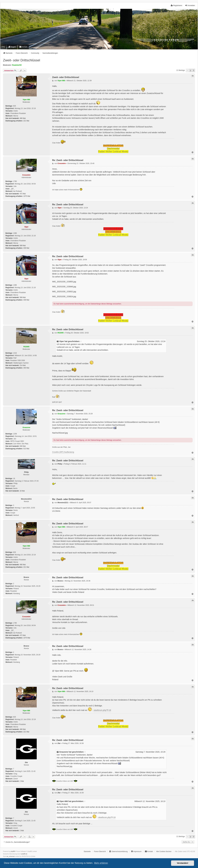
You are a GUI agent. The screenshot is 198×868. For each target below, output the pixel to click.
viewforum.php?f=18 (102, 710)
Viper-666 (26, 100)
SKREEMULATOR (113, 145)
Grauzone (26, 427)
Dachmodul (113, 148)
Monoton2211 (26, 499)
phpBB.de (24, 854)
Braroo (26, 577)
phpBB (13, 851)
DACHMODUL (113, 232)
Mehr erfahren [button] (101, 863)
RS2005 (26, 347)
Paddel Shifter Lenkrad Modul (113, 151)
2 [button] (190, 70)
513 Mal (26, 449)
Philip (26, 472)
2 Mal (22, 781)
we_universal (10, 856)
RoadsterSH (17, 65)
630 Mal (23, 446)
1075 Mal (27, 196)
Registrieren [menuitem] (176, 5)
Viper (26, 227)
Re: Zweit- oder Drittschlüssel (68, 160)
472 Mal (23, 194)
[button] (194, 70)
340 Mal (26, 368)
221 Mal (26, 121)
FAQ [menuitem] (3, 47)
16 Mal (22, 491)
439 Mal (26, 248)
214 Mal (23, 365)
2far (26, 762)
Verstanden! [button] (183, 863)
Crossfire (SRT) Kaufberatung (63, 452)
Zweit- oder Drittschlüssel (22, 60)
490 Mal (23, 118)
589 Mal (23, 246)
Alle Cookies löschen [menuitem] (164, 851)
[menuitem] (12, 47)
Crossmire (26, 175)
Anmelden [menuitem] (190, 5)
